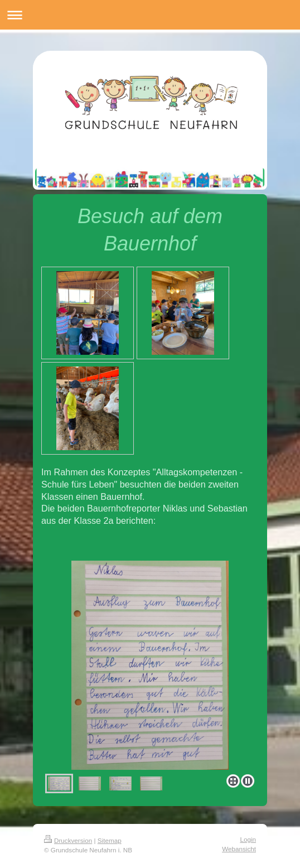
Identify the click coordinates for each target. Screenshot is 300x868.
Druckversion (68, 840)
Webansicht (239, 849)
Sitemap (110, 840)
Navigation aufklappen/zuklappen (150, 15)
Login (248, 839)
